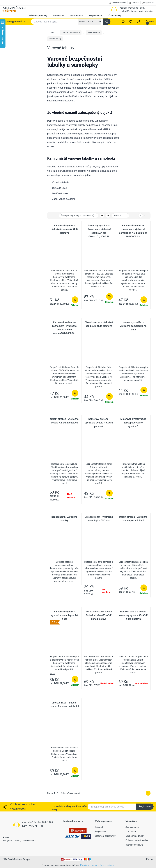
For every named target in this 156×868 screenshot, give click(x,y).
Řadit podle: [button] (79, 216)
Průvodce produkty (38, 16)
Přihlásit (99, 827)
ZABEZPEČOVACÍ (14, 10)
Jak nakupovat (132, 827)
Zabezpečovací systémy (71, 32)
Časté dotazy (115, 16)
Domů (51, 32)
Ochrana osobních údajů (137, 840)
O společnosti (96, 16)
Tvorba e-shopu (107, 865)
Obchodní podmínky (135, 836)
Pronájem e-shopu (89, 865)
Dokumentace (77, 16)
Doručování (58, 16)
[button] (139, 22)
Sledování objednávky (105, 836)
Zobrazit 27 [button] (120, 216)
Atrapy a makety (94, 32)
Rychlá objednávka (134, 845)
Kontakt (123, 8)
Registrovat (145, 807)
